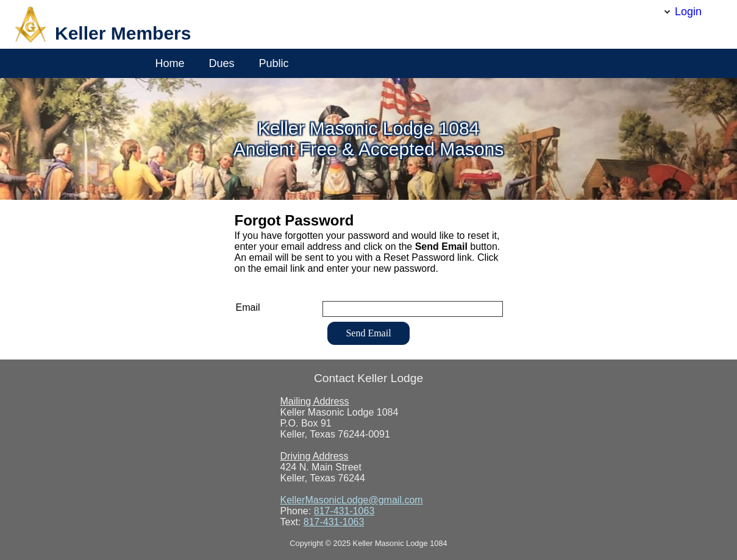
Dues (222, 63)
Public (274, 63)
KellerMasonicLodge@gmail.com (352, 500)
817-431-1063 (344, 511)
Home (170, 63)
